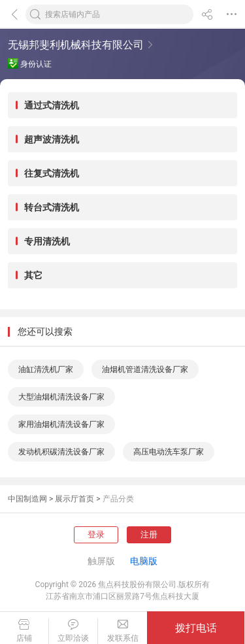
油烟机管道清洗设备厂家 (145, 369)
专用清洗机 (47, 241)
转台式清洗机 (52, 207)
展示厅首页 (74, 499)
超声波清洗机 (52, 139)
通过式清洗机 (52, 105)
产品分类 (118, 499)
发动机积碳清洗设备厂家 (61, 452)
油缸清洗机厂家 (46, 369)
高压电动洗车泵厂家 (169, 452)
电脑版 (144, 561)
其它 (33, 275)
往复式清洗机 (52, 173)
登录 (96, 534)
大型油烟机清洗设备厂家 (61, 397)
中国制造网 (27, 499)
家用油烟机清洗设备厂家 (61, 424)
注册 (149, 534)
